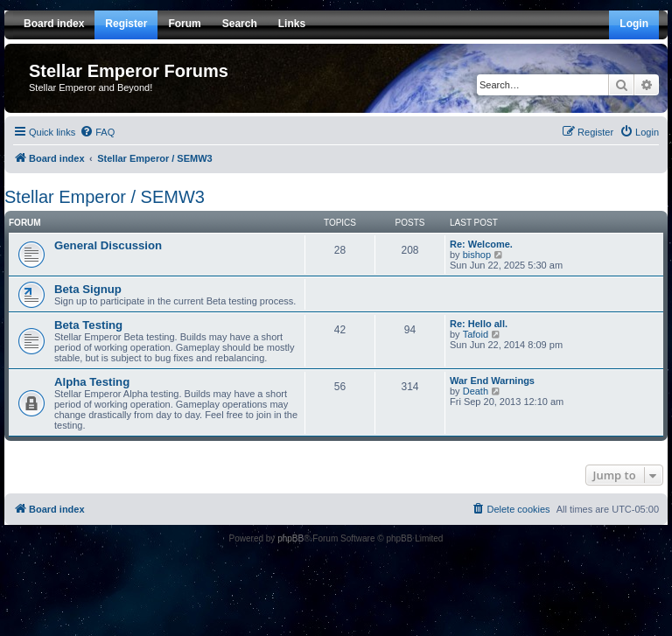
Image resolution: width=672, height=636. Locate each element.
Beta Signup (88, 289)
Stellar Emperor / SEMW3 (105, 197)
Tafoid (476, 334)
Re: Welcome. (481, 244)
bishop (477, 255)
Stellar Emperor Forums (129, 71)
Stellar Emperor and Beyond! (91, 87)
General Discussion (108, 245)
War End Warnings (492, 381)
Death (476, 391)
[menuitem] (97, 132)
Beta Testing (88, 325)
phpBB (290, 538)
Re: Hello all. (479, 324)
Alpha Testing (92, 382)
